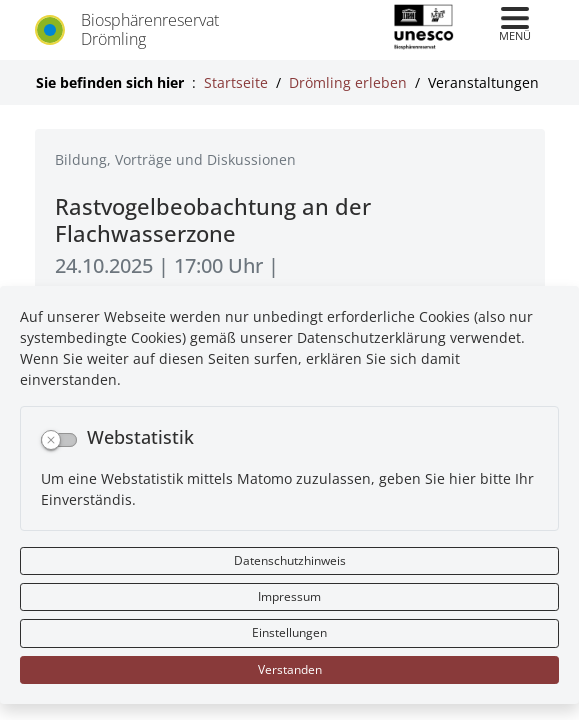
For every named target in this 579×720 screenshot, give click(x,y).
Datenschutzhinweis (290, 560)
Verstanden (290, 669)
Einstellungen (289, 632)
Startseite (236, 82)
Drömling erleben (348, 82)
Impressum (289, 596)
